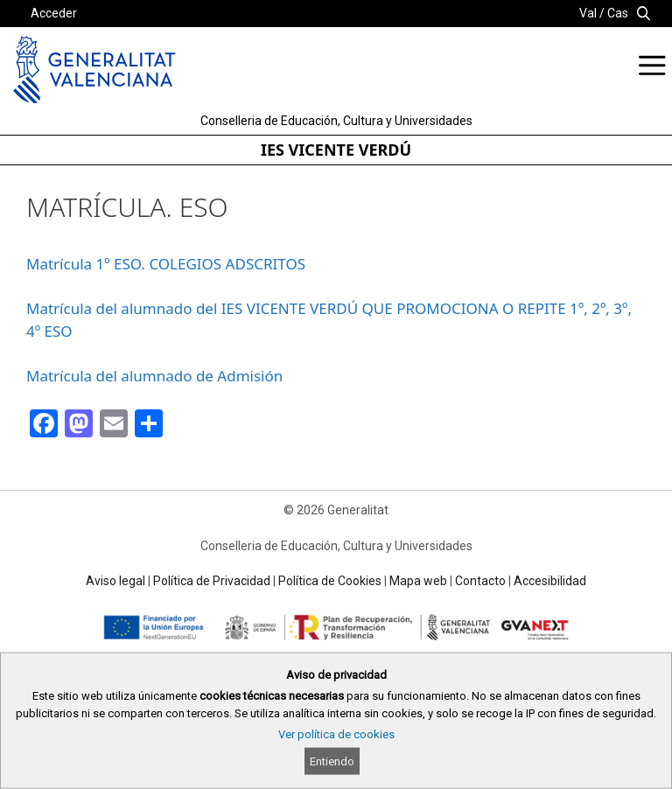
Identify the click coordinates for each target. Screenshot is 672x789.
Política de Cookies (330, 581)
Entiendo (332, 761)
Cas (618, 13)
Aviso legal (115, 581)
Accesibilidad (550, 581)
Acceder (54, 13)
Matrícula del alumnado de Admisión (154, 376)
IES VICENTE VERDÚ (336, 150)
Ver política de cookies (336, 734)
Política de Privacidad (212, 581)
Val (588, 13)
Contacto (480, 581)
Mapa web (418, 581)
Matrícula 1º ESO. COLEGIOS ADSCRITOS (166, 264)
